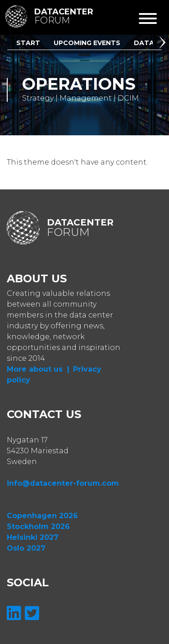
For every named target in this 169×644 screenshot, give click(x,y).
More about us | (38, 369)
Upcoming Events (87, 43)
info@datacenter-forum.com (63, 483)
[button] (164, 44)
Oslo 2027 (26, 548)
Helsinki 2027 (33, 537)
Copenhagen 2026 (42, 516)
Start (28, 43)
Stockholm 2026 (38, 527)
